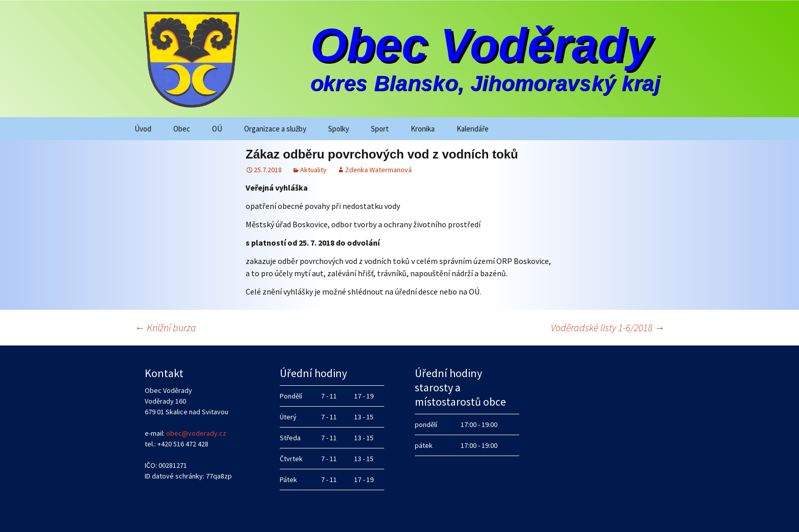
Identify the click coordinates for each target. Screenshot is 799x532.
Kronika (423, 129)
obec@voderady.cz (196, 433)
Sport (380, 129)
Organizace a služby (275, 129)
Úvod (143, 129)
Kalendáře (473, 129)
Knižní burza (165, 327)
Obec (182, 129)
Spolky (339, 129)
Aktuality (313, 170)
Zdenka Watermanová (378, 170)
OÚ (217, 129)
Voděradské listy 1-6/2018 (608, 327)
